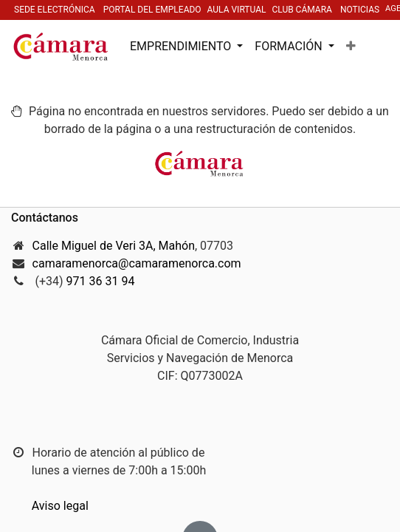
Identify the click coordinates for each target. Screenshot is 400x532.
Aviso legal (60, 506)
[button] (351, 47)
